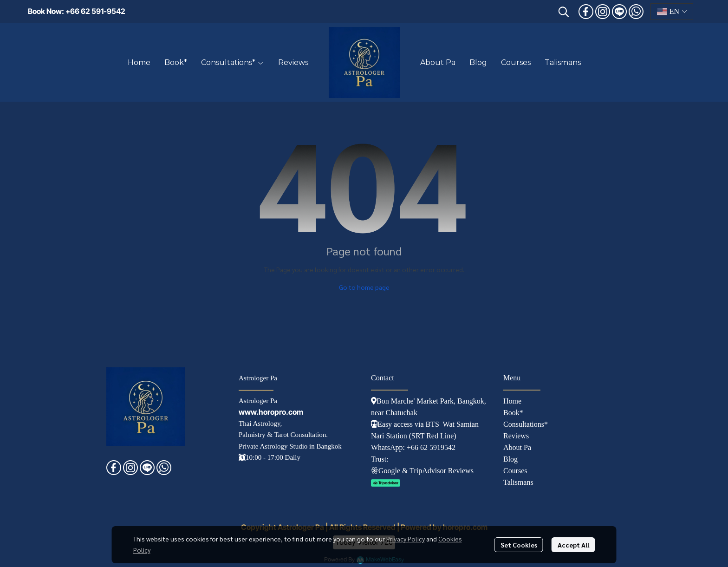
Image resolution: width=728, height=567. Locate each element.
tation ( (401, 436)
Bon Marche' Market (405, 401)
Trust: (380, 459)
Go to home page (364, 287)
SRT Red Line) (434, 436)
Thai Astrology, (260, 424)
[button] (564, 12)
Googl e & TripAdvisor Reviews (422, 471)
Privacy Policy (406, 539)
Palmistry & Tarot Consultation (282, 435)
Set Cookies (519, 545)
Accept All (573, 545)
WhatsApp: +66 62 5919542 (413, 447)
